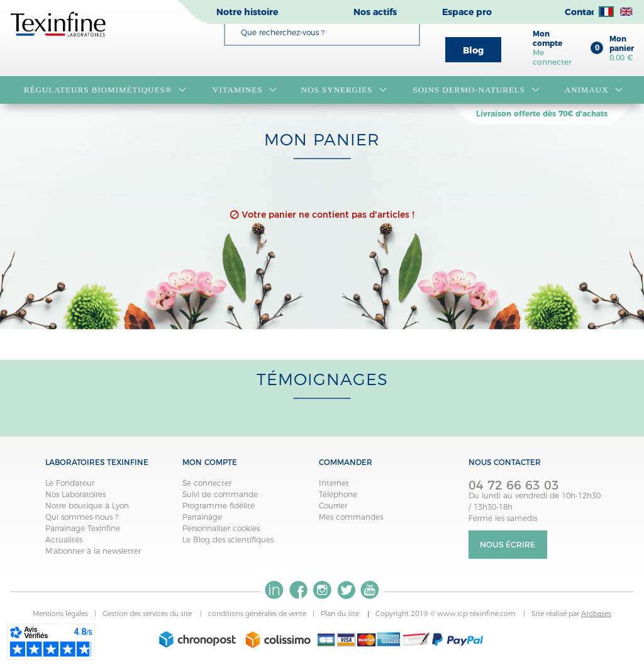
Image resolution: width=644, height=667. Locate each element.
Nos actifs (375, 12)
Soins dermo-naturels (476, 90)
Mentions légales (60, 614)
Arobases (596, 614)
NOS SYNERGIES (344, 90)
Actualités (64, 540)
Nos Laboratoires (75, 494)
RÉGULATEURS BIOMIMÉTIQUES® (105, 90)
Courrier (333, 506)
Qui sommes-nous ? (82, 517)
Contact (582, 12)
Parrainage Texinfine (83, 528)
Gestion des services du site (148, 614)
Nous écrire (508, 545)
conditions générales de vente (257, 614)
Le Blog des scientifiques (228, 540)
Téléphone (338, 494)
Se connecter (207, 483)
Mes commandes (351, 517)
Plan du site (341, 614)
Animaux (594, 90)
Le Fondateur (70, 483)
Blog (473, 50)
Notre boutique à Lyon (87, 506)
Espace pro (467, 12)
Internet (334, 483)
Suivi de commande (220, 494)
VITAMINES (245, 90)
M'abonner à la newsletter (93, 551)
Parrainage (202, 517)
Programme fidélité (219, 506)
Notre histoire (247, 12)
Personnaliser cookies (221, 528)
